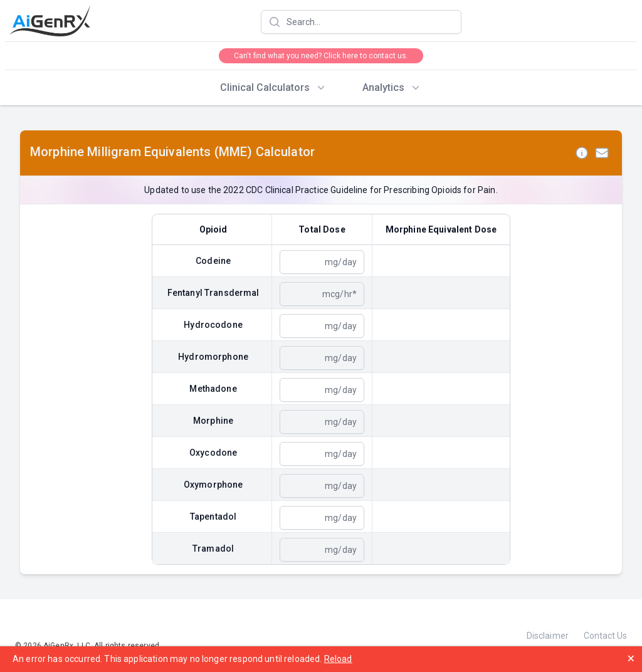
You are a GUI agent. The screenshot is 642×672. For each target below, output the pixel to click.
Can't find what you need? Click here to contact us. (321, 56)
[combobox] (361, 22)
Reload (338, 659)
